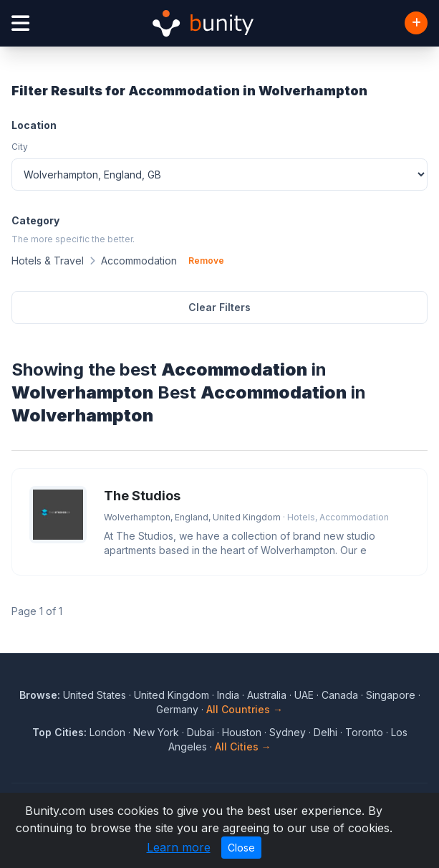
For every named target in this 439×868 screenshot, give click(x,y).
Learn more (179, 847)
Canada (340, 695)
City (20, 147)
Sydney (288, 732)
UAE (304, 695)
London (107, 732)
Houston (242, 732)
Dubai (201, 732)
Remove (206, 261)
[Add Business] (416, 23)
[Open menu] (20, 23)
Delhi (325, 732)
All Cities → (243, 747)
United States (95, 695)
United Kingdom (172, 695)
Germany (177, 709)
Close (241, 848)
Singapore (391, 695)
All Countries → (245, 709)
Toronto (364, 732)
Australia (267, 695)
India (228, 695)
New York (156, 732)
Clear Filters (219, 307)
